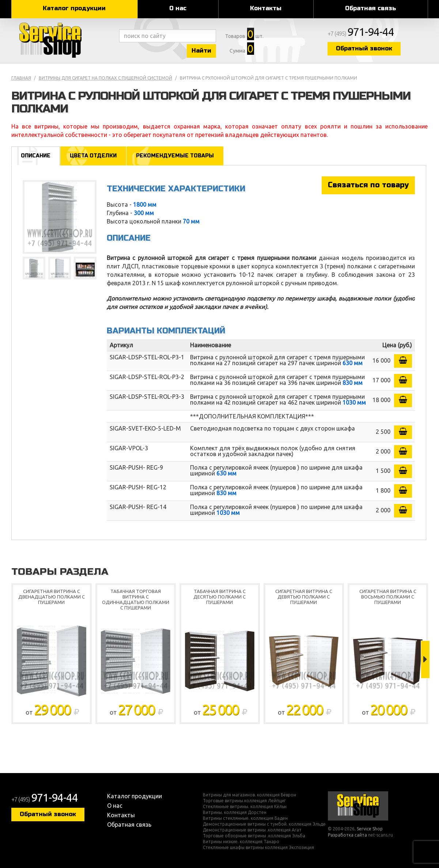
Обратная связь (370, 8)
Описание (36, 156)
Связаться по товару (368, 185)
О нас (178, 8)
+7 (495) (361, 34)
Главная (21, 78)
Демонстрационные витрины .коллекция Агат (252, 830)
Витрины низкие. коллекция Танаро (241, 842)
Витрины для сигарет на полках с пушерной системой (105, 78)
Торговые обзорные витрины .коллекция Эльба (254, 836)
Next (425, 659)
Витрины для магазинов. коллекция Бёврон (249, 795)
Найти (201, 51)
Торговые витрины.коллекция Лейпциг (244, 801)
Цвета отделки (93, 156)
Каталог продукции (74, 8)
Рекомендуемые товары (175, 156)
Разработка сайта (347, 835)
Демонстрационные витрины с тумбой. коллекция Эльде (264, 824)
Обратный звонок (364, 48)
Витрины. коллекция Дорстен (235, 812)
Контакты (266, 8)
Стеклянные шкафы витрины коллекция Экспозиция (258, 848)
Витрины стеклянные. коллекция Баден (245, 818)
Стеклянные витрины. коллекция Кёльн (245, 807)
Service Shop (63, 40)
